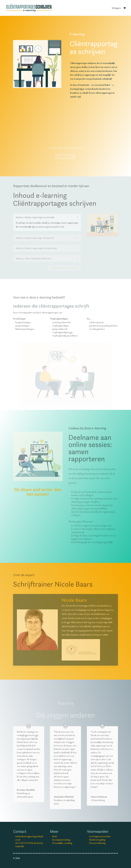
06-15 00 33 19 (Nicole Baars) (29, 843)
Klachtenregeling (97, 840)
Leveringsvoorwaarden (100, 836)
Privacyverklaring (97, 843)
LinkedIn (20, 846)
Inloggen (116, 8)
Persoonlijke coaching (62, 843)
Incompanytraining (61, 840)
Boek (55, 836)
